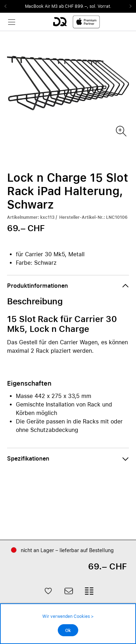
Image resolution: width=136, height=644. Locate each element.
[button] (68, 286)
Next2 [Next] (128, 6)
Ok (68, 631)
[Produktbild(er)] (121, 131)
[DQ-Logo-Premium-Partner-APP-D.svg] (76, 22)
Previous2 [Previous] (8, 6)
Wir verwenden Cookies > (68, 616)
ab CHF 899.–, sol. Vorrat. (85, 6)
